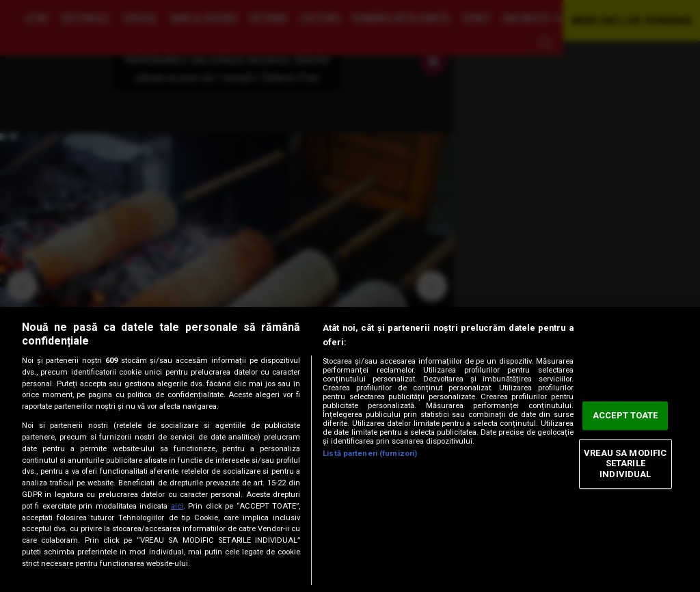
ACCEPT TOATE (625, 416)
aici (177, 506)
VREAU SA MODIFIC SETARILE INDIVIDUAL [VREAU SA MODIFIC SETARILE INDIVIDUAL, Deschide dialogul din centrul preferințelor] (625, 463)
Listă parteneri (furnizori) (370, 454)
